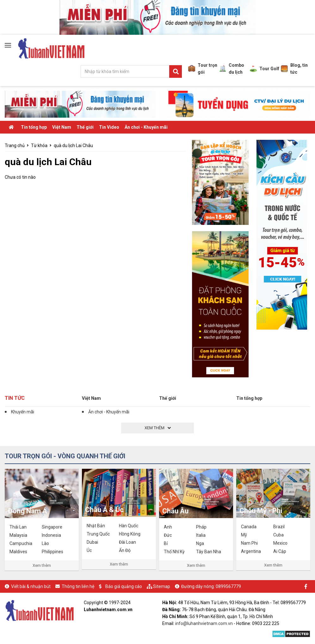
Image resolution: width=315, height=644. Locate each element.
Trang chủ (15, 146)
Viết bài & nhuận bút (31, 586)
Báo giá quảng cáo (124, 586)
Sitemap (162, 586)
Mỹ (244, 535)
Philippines (52, 552)
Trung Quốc (98, 534)
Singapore (52, 527)
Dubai (92, 542)
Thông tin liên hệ (78, 586)
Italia (201, 535)
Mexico (280, 543)
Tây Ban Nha (209, 552)
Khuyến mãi (23, 412)
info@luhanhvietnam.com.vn (204, 623)
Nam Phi (249, 543)
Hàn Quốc (129, 526)
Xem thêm (42, 565)
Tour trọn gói (203, 69)
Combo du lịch (232, 69)
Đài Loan (127, 542)
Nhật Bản (96, 526)
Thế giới (85, 127)
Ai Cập (280, 551)
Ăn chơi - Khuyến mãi (146, 127)
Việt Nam (62, 127)
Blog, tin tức (294, 69)
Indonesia (51, 535)
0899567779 (228, 586)
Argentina (251, 551)
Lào (45, 543)
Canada (249, 527)
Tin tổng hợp (34, 127)
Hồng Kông (130, 534)
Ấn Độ (125, 550)
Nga (200, 543)
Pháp (201, 527)
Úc (89, 550)
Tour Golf (265, 69)
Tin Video (109, 127)
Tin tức (15, 398)
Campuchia (21, 543)
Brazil (279, 527)
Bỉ (166, 543)
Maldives (18, 552)
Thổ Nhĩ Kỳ (174, 552)
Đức (168, 535)
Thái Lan (18, 527)
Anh (168, 527)
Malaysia (18, 535)
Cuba (278, 535)
